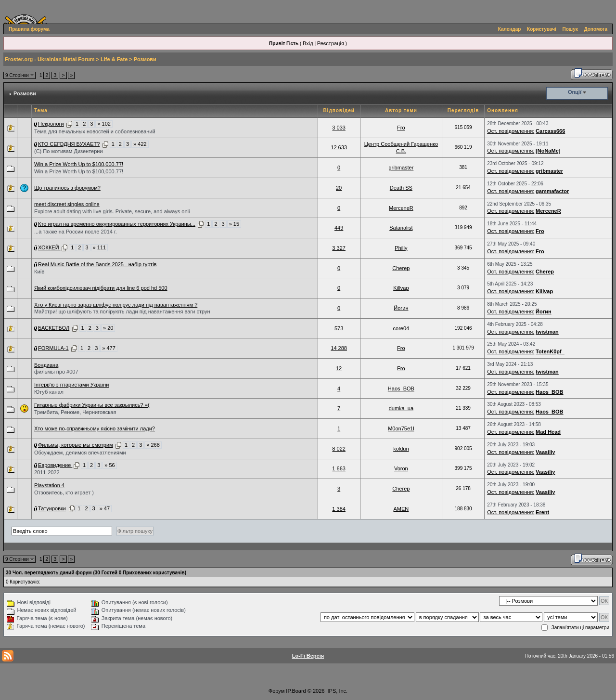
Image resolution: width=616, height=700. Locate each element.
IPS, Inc (337, 691)
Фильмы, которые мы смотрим (76, 445)
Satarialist (401, 228)
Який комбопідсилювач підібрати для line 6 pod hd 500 (101, 288)
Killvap (401, 288)
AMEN (401, 509)
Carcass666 (550, 131)
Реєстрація (331, 43)
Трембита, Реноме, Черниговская (75, 412)
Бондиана (46, 365)
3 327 (339, 248)
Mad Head (548, 432)
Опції (575, 92)
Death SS (401, 188)
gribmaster (401, 168)
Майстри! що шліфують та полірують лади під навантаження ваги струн (122, 311)
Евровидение (55, 465)
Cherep (401, 268)
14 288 (339, 348)
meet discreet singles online (67, 204)
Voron (401, 468)
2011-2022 (47, 472)
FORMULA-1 (53, 348)
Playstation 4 (49, 485)
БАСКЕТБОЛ (54, 328)
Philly (401, 248)
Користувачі (542, 29)
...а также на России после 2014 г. (76, 232)
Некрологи (51, 124)
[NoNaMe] (548, 151)
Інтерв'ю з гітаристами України (72, 385)
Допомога (596, 29)
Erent (542, 512)
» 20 (108, 328)
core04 (401, 328)
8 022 (339, 449)
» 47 (105, 508)
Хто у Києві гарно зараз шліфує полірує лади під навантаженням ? (116, 305)
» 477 (109, 348)
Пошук (570, 29)
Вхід (308, 43)
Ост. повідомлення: (511, 131)
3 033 (339, 128)
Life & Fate (114, 59)
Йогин (401, 308)
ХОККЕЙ (49, 247)
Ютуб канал (49, 392)
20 (339, 188)
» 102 (104, 124)
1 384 (339, 509)
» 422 (140, 144)
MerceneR (401, 208)
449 (339, 228)
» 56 (109, 465)
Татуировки (52, 508)
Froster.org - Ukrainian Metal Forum (50, 59)
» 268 (153, 445)
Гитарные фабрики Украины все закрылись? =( (92, 405)
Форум (276, 691)
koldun (401, 449)
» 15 (234, 224)
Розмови (145, 59)
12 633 (339, 147)
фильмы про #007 (56, 372)
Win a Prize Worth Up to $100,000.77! (79, 164)
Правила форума (29, 29)
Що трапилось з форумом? (67, 188)
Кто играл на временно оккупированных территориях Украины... (117, 224)
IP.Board (296, 691)
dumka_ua (401, 408)
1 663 (339, 468)
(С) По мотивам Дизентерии (69, 151)
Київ (39, 272)
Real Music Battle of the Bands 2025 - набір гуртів (97, 264)
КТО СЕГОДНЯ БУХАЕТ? (69, 144)
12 (339, 368)
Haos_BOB (401, 389)
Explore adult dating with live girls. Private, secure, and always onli (112, 211)
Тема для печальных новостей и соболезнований (95, 131)
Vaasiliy (545, 452)
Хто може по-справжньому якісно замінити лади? (95, 428)
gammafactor (552, 191)
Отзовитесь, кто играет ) (64, 493)
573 (339, 328)
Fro (401, 128)
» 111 (100, 247)
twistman (547, 332)
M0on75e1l (401, 428)
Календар (510, 29)
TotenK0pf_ (550, 351)
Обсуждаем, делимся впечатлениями (80, 453)
